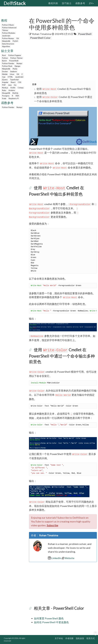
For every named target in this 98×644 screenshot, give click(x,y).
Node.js (5, 88)
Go (15, 85)
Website (68, 558)
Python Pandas (8, 63)
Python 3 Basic (8, 25)
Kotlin (13, 88)
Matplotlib (6, 41)
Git (18, 38)
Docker (5, 71)
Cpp (4, 77)
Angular (5, 82)
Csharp (21, 88)
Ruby (4, 90)
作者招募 (69, 638)
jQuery (5, 80)
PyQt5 (15, 41)
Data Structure (8, 44)
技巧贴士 (67, 3)
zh (91, 3)
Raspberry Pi (14, 98)
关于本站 (59, 638)
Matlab (5, 74)
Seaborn (14, 71)
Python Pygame (15, 55)
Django (17, 66)
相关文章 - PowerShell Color (59, 608)
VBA (17, 96)
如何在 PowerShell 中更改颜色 (51, 622)
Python (5, 58)
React (13, 82)
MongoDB (6, 93)
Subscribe (52, 525)
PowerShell (14, 61)
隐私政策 (80, 638)
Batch (4, 61)
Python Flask (7, 66)
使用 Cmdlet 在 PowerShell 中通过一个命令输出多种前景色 (62, 356)
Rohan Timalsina (42, 34)
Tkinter (5, 30)
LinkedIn (54, 558)
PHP (4, 85)
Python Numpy (8, 38)
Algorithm (6, 46)
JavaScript (6, 36)
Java (10, 85)
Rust (4, 55)
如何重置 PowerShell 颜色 (49, 618)
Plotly (15, 69)
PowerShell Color (40, 38)
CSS (20, 82)
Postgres (6, 96)
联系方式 (91, 638)
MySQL (15, 93)
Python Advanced (9, 28)
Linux (12, 74)
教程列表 (53, 3)
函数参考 (80, 3)
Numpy (19, 63)
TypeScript (14, 80)
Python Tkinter (16, 58)
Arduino (12, 90)
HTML (10, 77)
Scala (4, 98)
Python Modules (9, 33)
